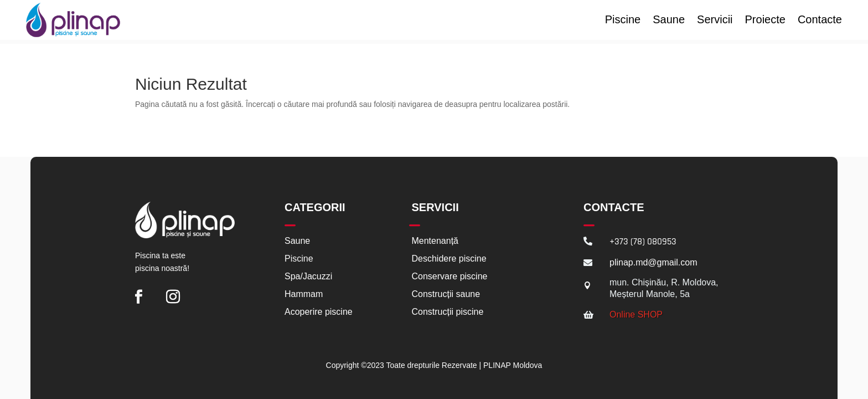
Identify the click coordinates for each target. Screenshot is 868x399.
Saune (669, 21)
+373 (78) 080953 (643, 238)
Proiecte (765, 21)
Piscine (623, 21)
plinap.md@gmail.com (653, 259)
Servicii (715, 21)
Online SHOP (636, 311)
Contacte (820, 21)
